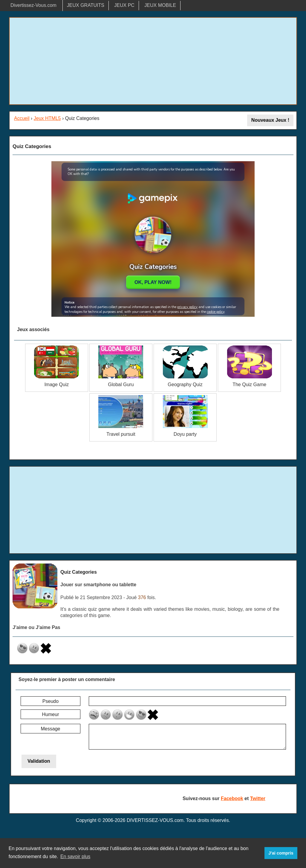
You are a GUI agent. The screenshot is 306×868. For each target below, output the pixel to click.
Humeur (51, 714)
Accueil (22, 118)
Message (51, 729)
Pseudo (51, 701)
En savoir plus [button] (75, 856)
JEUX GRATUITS (86, 5)
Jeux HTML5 (47, 118)
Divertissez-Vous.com (33, 5)
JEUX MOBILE (160, 5)
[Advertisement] (153, 61)
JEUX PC (124, 5)
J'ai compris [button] (281, 853)
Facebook (232, 798)
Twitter (258, 798)
